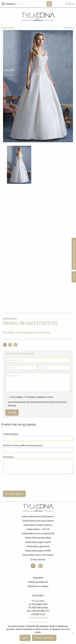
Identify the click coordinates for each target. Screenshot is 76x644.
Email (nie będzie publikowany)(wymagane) (23, 445)
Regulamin (38, 578)
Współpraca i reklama (38, 586)
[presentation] (26, 482)
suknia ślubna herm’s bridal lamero (38, 516)
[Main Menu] (3, 4)
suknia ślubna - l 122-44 (38, 529)
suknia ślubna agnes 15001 (38, 551)
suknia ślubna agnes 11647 (38, 542)
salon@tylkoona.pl (38, 617)
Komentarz (8, 457)
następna (69, 27)
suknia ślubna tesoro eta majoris (38, 555)
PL (67, 4)
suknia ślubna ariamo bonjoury (38, 525)
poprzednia (8, 27)
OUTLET (74, 277)
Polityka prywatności (38, 582)
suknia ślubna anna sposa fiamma (38, 521)
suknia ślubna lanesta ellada (38, 538)
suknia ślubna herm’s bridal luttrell (38, 533)
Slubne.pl (11, 4)
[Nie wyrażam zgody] (72, 633)
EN (72, 4)
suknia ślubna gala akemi (38, 546)
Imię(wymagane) (11, 434)
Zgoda (25, 638)
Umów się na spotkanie (74, 254)
